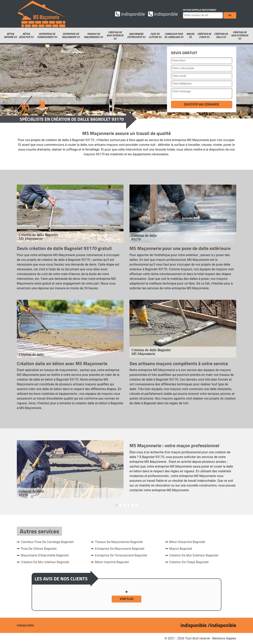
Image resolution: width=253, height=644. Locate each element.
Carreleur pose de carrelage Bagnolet (47, 542)
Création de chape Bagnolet (189, 562)
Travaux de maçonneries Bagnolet (119, 542)
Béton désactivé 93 (26, 35)
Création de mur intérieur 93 (115, 35)
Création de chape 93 (204, 35)
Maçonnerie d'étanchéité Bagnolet (45, 555)
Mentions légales (224, 638)
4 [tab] (128, 505)
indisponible (130, 14)
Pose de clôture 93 (155, 35)
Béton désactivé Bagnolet (187, 542)
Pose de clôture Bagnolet (39, 549)
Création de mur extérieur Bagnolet (194, 555)
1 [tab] (117, 505)
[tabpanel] (126, 469)
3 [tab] (125, 505)
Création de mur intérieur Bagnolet (45, 562)
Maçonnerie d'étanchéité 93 (136, 35)
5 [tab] (132, 505)
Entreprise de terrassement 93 (47, 35)
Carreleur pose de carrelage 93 (174, 35)
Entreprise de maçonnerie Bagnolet (120, 549)
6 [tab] (136, 505)
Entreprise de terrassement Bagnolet (121, 555)
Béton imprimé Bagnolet (112, 562)
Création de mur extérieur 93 (240, 35)
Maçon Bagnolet (181, 549)
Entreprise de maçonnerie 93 (71, 35)
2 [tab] (121, 505)
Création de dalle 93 (221, 35)
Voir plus (126, 599)
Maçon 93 (190, 35)
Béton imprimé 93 (10, 35)
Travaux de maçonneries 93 (93, 35)
